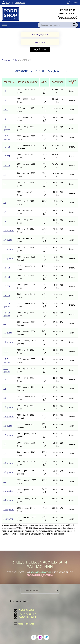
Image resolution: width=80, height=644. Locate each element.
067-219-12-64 (27, 617)
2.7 (5, 324)
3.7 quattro (9, 491)
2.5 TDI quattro (7, 305)
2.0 (5, 175)
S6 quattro (8, 519)
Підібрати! (40, 49)
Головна (6, 60)
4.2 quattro (9, 500)
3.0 (5, 444)
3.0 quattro (9, 463)
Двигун (7, 82)
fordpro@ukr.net (26, 624)
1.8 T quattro (7, 128)
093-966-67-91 (67, 10)
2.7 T (6, 351)
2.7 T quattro (7, 361)
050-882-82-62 (67, 14)
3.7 (5, 482)
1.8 (5, 91)
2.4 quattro (9, 230)
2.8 (5, 379)
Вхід (8, 3)
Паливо (72, 81)
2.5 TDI (7, 268)
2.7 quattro (9, 333)
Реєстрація (20, 3)
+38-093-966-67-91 (41, 572)
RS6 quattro (9, 509)
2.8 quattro (9, 407)
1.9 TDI (7, 147)
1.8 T (6, 110)
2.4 (5, 184)
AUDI (15, 60)
